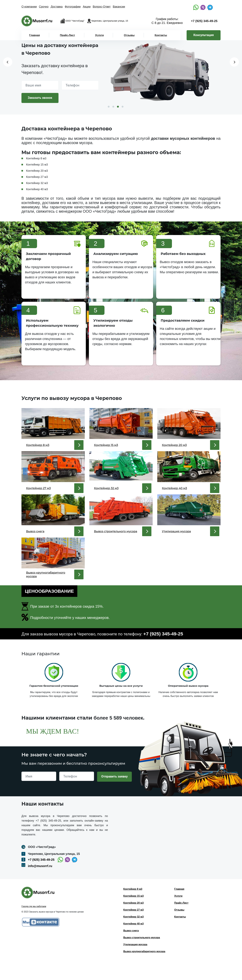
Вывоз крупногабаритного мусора (144, 970)
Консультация (204, 35)
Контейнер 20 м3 (134, 921)
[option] (163, 73)
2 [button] (113, 107)
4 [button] (123, 107)
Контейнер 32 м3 (134, 935)
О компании (29, 7)
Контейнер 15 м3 (134, 914)
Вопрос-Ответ (102, 7)
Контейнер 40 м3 (134, 942)
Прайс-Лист (67, 35)
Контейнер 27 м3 (134, 928)
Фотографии (73, 7)
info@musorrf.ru (40, 884)
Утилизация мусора (135, 963)
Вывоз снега (131, 949)
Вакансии (119, 7)
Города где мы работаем (34, 925)
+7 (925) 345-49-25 (204, 21)
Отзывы (129, 35)
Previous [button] (8, 62)
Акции (87, 7)
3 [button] (118, 107)
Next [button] (234, 62)
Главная (34, 35)
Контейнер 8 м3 (133, 907)
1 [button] (109, 107)
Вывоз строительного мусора (142, 956)
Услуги (99, 35)
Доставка (57, 7)
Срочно (44, 7)
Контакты (161, 35)
